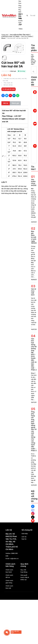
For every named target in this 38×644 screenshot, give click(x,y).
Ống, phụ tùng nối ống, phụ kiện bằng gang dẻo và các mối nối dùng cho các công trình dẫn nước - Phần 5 (34, 431)
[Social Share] (3, 96)
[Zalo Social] (33, 510)
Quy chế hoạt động (24, 571)
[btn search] (27, 16)
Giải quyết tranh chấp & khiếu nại (25, 577)
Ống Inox (20, 7)
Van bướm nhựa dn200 (34, 182)
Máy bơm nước (20, 16)
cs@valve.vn (14, 559)
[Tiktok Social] (33, 517)
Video (21, 29)
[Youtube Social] (33, 521)
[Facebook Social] (33, 506)
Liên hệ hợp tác (24, 538)
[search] (30, 16)
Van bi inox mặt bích (34, 292)
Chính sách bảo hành (9, 571)
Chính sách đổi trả (9, 576)
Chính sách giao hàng (9, 582)
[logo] (9, 16)
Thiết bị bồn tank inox (21, 22)
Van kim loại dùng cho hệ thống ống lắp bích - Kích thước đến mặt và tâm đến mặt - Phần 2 (34, 354)
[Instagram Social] (33, 514)
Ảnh (21, 24)
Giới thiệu (25, 534)
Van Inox (20, 2)
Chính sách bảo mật (9, 587)
